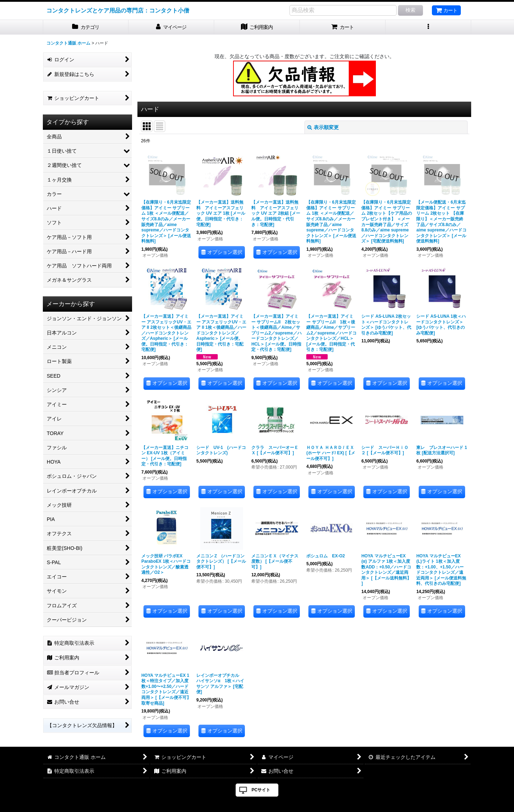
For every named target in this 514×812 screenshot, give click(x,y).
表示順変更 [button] (323, 127)
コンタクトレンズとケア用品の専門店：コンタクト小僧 (118, 10)
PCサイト (261, 790)
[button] (428, 27)
